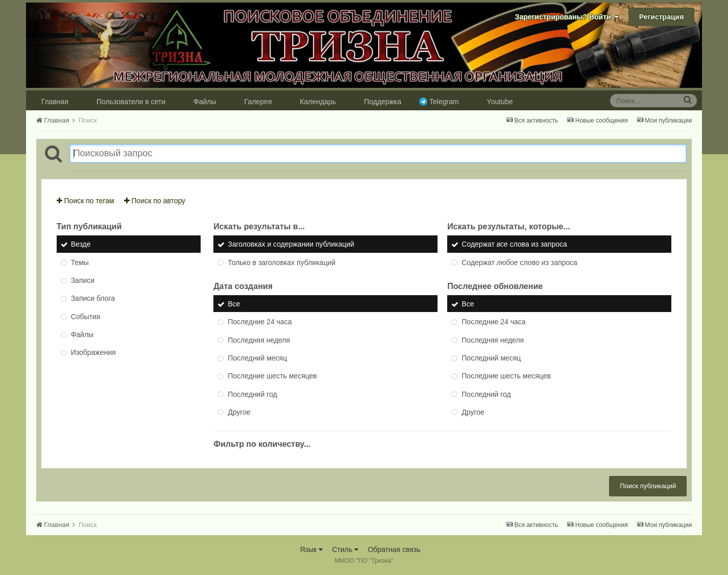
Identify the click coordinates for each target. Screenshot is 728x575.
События (86, 317)
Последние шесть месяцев (272, 376)
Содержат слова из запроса (514, 245)
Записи (83, 280)
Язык (311, 549)
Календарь (318, 102)
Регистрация (662, 17)
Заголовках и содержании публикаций (291, 245)
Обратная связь (394, 549)
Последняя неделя (259, 340)
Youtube (500, 102)
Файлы (205, 102)
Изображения (93, 353)
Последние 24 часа (260, 322)
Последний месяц (257, 358)
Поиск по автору (155, 201)
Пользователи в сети (131, 102)
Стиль (345, 549)
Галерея (258, 102)
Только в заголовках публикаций (282, 262)
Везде (81, 245)
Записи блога (93, 299)
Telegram (444, 102)
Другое (239, 412)
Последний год (252, 394)
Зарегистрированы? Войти (567, 17)
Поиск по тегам (86, 201)
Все (234, 304)
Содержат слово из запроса (519, 262)
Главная (55, 102)
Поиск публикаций (648, 486)
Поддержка (383, 102)
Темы (80, 262)
